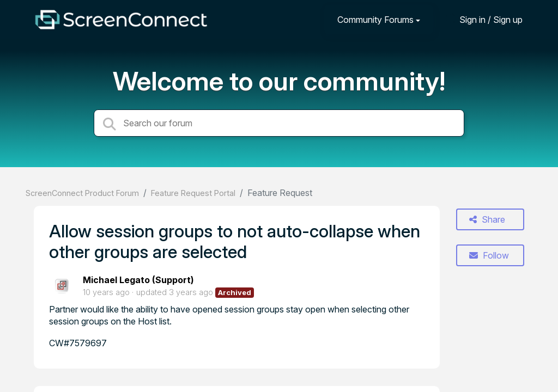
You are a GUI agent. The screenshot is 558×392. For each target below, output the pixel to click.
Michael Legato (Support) (138, 280)
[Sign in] (483, 19)
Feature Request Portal (193, 193)
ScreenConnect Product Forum (82, 193)
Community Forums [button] (375, 20)
